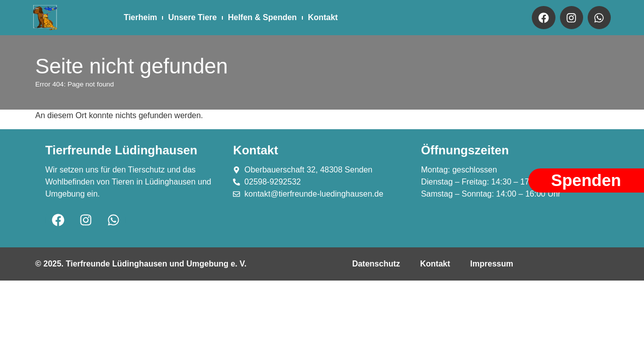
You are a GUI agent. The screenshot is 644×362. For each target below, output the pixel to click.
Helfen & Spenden (262, 17)
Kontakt (323, 17)
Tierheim (140, 17)
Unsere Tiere (192, 17)
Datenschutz (376, 264)
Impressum (492, 264)
